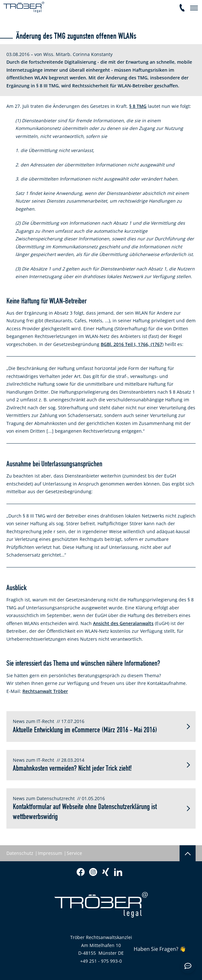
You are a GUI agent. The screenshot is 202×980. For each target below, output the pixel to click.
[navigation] (194, 8)
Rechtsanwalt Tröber (45, 691)
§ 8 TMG (138, 106)
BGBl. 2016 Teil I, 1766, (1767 (131, 344)
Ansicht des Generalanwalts (123, 623)
